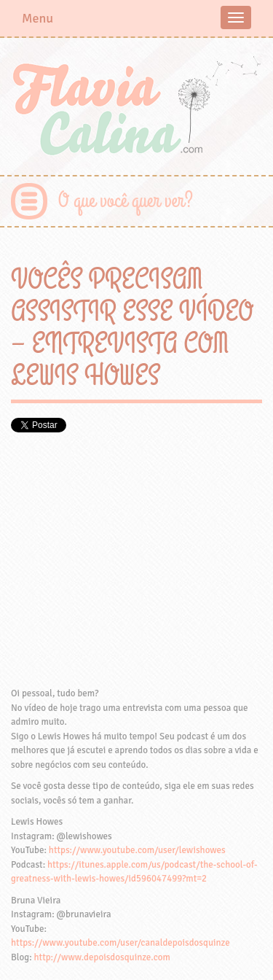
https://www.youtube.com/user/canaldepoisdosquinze (120, 943)
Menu (37, 18)
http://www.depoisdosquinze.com (102, 957)
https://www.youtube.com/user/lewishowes (137, 850)
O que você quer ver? (126, 201)
